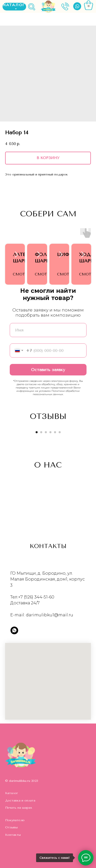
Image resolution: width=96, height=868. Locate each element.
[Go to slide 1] (37, 432)
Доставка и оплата (20, 800)
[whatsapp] (14, 630)
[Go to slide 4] (50, 432)
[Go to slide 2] (41, 432)
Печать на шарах (19, 808)
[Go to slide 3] (46, 432)
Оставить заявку (48, 370)
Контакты (13, 835)
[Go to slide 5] (55, 432)
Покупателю (15, 820)
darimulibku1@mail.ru (50, 615)
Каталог (12, 793)
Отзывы (11, 827)
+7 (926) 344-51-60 (36, 597)
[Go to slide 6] (60, 432)
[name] (48, 330)
